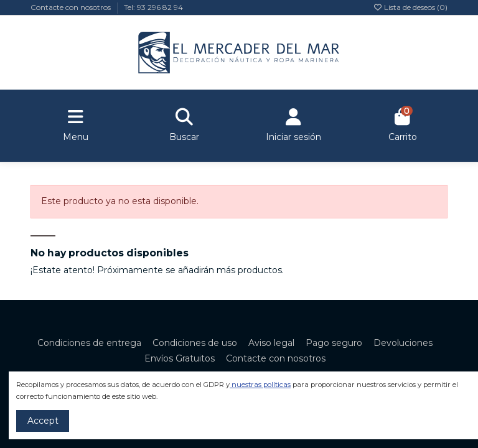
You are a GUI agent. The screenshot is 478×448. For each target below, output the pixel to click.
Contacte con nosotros (72, 7)
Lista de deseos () (410, 7)
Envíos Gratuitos (180, 358)
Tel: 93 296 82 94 (153, 7)
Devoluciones (403, 343)
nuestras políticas (261, 385)
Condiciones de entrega (89, 343)
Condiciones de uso (195, 343)
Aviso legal (271, 343)
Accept (43, 421)
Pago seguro (334, 343)
